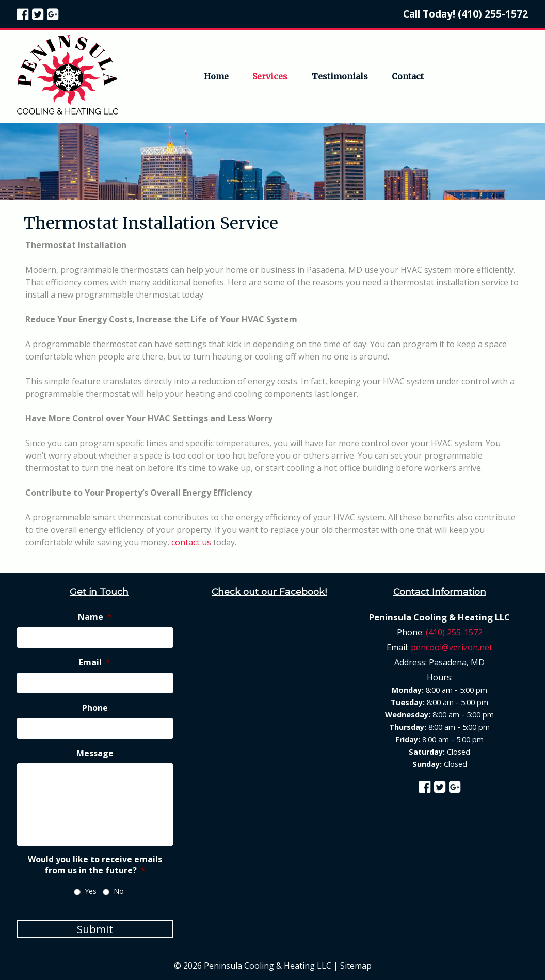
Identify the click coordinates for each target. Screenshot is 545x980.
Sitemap (356, 966)
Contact (408, 76)
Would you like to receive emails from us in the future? (95, 865)
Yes (91, 891)
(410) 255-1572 (493, 14)
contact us (191, 542)
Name (95, 617)
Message (95, 753)
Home (216, 76)
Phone (95, 708)
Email (95, 663)
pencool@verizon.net (452, 647)
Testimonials (340, 76)
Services (270, 76)
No (119, 891)
